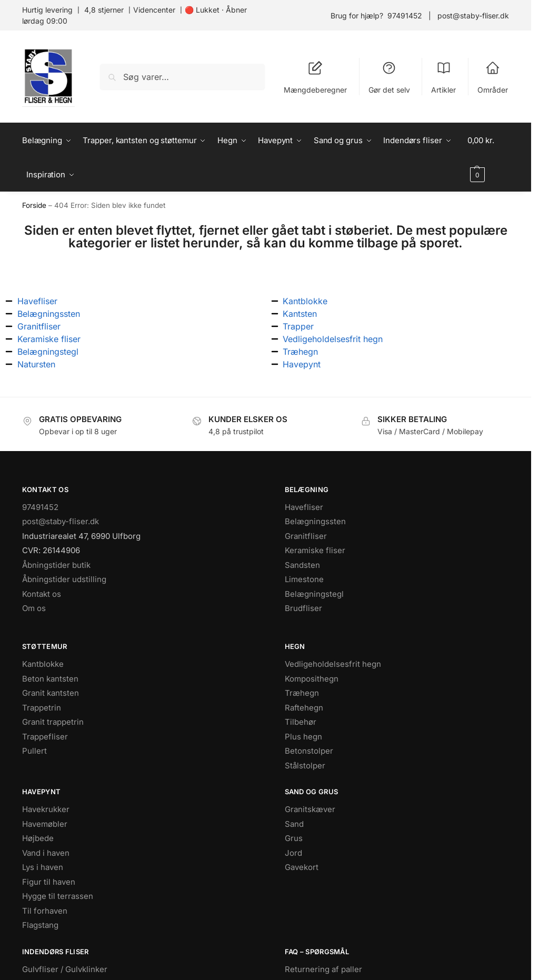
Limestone (304, 579)
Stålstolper (305, 766)
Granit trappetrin (53, 722)
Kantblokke (43, 664)
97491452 (405, 16)
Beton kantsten (50, 679)
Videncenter (154, 10)
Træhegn (302, 693)
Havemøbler (45, 824)
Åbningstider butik (56, 565)
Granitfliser (306, 536)
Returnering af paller (323, 969)
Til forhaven (45, 911)
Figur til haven (49, 882)
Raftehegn (304, 708)
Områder (493, 77)
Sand (294, 824)
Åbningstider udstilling (64, 579)
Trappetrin (42, 708)
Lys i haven (43, 867)
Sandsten (302, 565)
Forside (34, 205)
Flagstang (40, 925)
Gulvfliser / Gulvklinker (65, 969)
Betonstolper (309, 751)
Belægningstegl (314, 594)
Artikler (443, 77)
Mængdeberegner (315, 77)
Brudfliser (303, 608)
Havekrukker (46, 809)
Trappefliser (45, 737)
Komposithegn (312, 679)
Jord (293, 853)
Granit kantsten (51, 693)
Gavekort (302, 867)
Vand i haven (46, 853)
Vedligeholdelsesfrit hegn (333, 664)
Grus (294, 838)
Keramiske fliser (315, 550)
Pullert (34, 751)
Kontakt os (42, 594)
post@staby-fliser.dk (473, 16)
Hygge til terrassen (58, 896)
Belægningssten (315, 521)
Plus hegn (303, 737)
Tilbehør (301, 722)
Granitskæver (310, 809)
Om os (34, 608)
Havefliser (304, 507)
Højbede (38, 838)
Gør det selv (389, 77)
